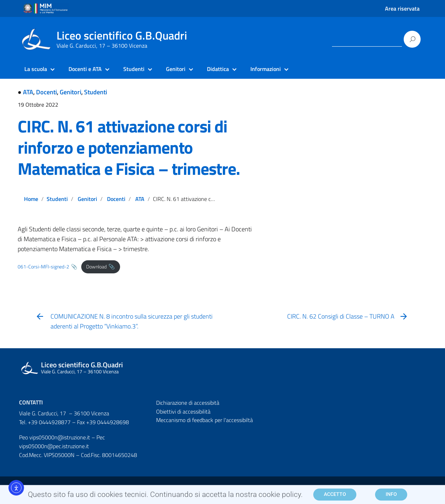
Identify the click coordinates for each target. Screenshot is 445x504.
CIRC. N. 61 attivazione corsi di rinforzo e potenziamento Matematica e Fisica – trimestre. (129, 147)
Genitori (70, 92)
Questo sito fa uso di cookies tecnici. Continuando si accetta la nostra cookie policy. (165, 497)
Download (96, 267)
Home (31, 199)
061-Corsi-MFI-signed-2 (43, 267)
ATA (28, 92)
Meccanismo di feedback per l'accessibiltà (204, 420)
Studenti (96, 92)
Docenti (46, 92)
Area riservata (402, 8)
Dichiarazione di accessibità (188, 403)
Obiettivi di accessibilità (183, 411)
